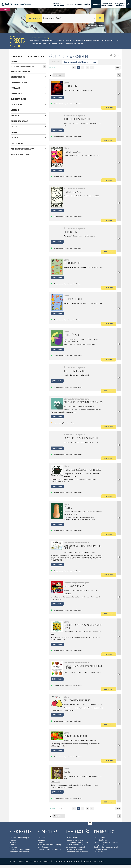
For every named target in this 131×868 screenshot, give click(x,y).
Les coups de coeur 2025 (76, 853)
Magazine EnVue (101, 846)
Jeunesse (13, 853)
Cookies (97, 853)
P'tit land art (55, 788)
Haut (90, 829)
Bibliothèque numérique (19, 858)
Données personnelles (110, 853)
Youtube (41, 848)
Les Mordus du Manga (75, 856)
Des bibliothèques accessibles (106, 848)
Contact (102, 844)
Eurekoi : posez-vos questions (49, 856)
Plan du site (99, 858)
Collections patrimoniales (20, 856)
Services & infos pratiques (20, 844)
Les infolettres (43, 853)
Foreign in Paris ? (101, 851)
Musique (13, 848)
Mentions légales (101, 856)
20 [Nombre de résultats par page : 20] (117, 68)
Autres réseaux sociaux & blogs (50, 851)
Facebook (42, 844)
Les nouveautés (72, 844)
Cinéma (13, 851)
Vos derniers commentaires (77, 858)
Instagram (42, 846)
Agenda (13, 846)
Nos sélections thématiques (77, 848)
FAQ (96, 844)
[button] (129, 4)
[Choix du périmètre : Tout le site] (34, 18)
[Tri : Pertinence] (59, 75)
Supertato (68, 599)
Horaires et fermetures (75, 846)
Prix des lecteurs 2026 (74, 851)
